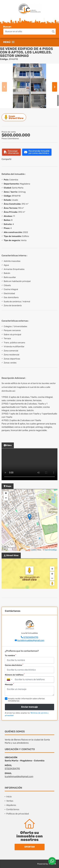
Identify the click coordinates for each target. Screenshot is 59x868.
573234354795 (31, 637)
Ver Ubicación (28, 577)
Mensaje (9, 684)
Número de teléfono (15, 675)
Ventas (10, 801)
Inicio (9, 797)
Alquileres (11, 805)
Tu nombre (10, 655)
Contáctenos (13, 809)
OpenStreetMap (51, 550)
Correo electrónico (14, 665)
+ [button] (6, 494)
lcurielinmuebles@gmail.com (31, 640)
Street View (14, 117)
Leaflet (33, 550)
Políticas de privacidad (18, 814)
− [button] (6, 498)
